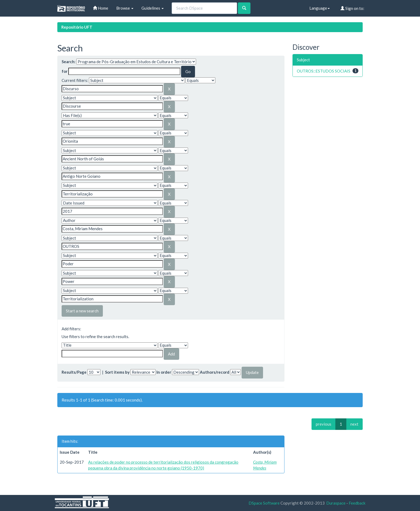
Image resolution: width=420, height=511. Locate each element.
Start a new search (82, 311)
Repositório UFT (77, 27)
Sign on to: (352, 8)
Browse (125, 8)
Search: (69, 62)
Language (320, 8)
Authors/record (215, 372)
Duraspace (336, 503)
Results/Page (74, 372)
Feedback (357, 503)
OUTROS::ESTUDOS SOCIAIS (324, 71)
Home (101, 8)
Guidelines (153, 8)
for (65, 71)
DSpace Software (264, 503)
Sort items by (117, 372)
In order (164, 372)
